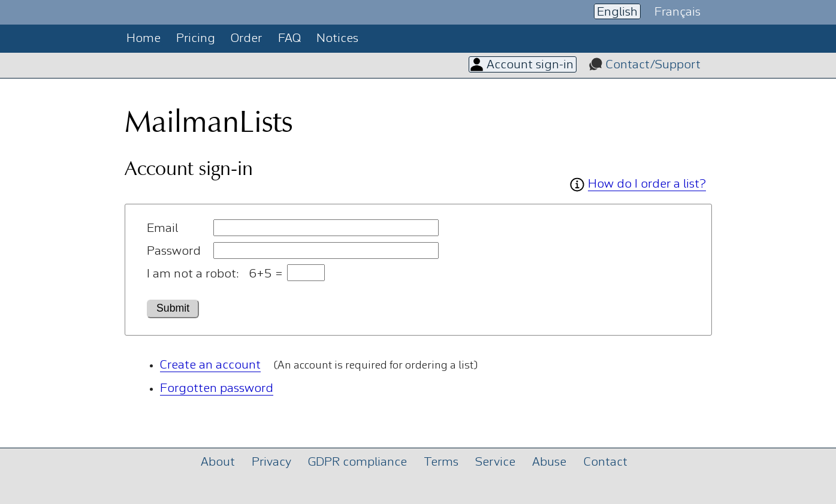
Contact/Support (653, 65)
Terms (441, 462)
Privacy (271, 462)
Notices (337, 39)
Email (162, 229)
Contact (606, 462)
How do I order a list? (647, 184)
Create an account (210, 365)
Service (495, 462)
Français (677, 12)
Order (246, 39)
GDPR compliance (357, 462)
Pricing (196, 39)
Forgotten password (217, 389)
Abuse (549, 462)
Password (174, 251)
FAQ (289, 39)
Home (144, 39)
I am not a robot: (193, 274)
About (218, 462)
